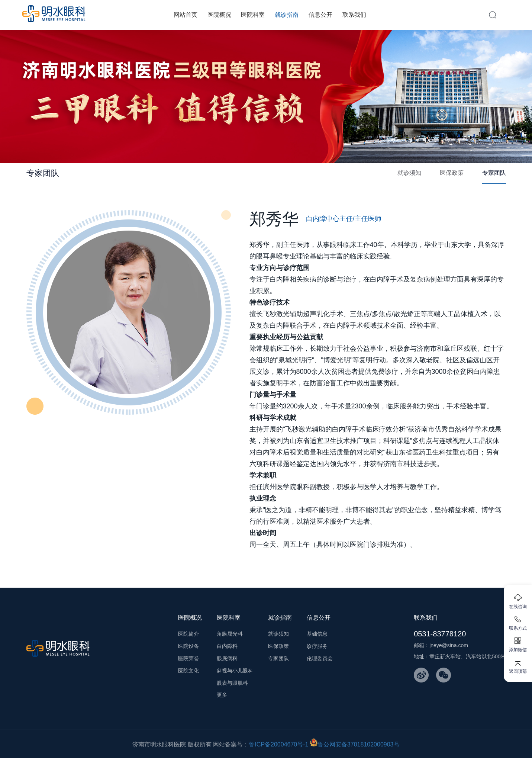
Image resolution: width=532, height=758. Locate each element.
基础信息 (317, 634)
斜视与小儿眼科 (235, 671)
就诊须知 (409, 173)
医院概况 (219, 15)
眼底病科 (227, 658)
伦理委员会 (320, 658)
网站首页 (186, 15)
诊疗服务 (317, 646)
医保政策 (452, 173)
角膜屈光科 (230, 634)
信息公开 (320, 15)
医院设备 (188, 646)
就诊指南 (287, 15)
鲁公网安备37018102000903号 (355, 744)
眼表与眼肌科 (232, 683)
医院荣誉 (188, 658)
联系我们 (354, 15)
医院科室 (253, 15)
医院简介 (188, 634)
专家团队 (494, 173)
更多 (222, 695)
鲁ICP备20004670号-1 (278, 744)
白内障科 (227, 646)
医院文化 (188, 671)
